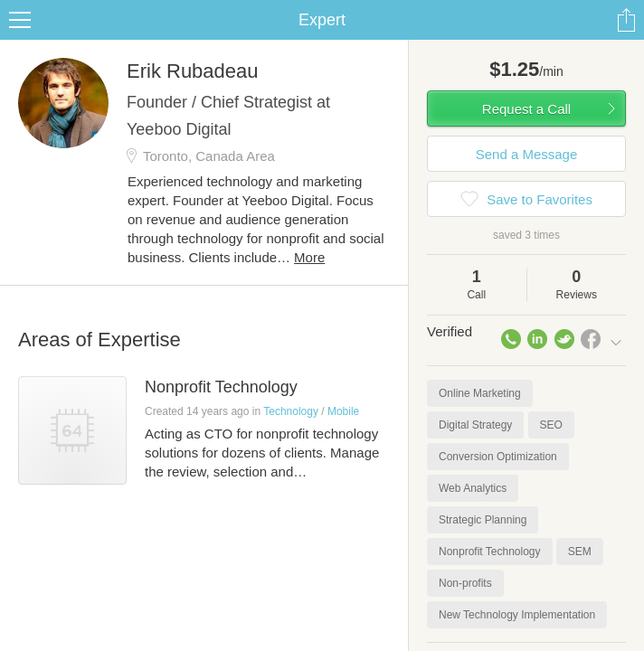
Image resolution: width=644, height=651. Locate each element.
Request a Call (526, 109)
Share (626, 20)
